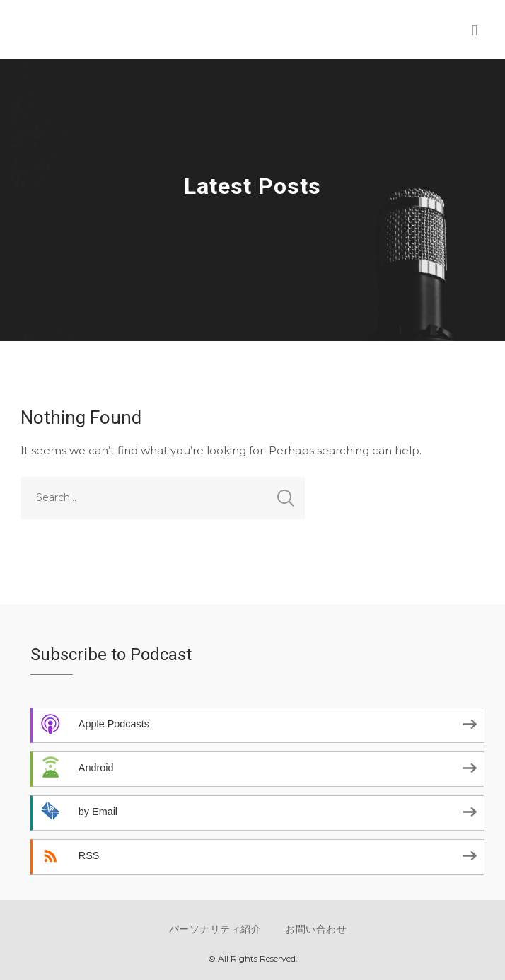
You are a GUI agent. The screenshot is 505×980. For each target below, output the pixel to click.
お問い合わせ (316, 929)
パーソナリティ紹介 (215, 929)
